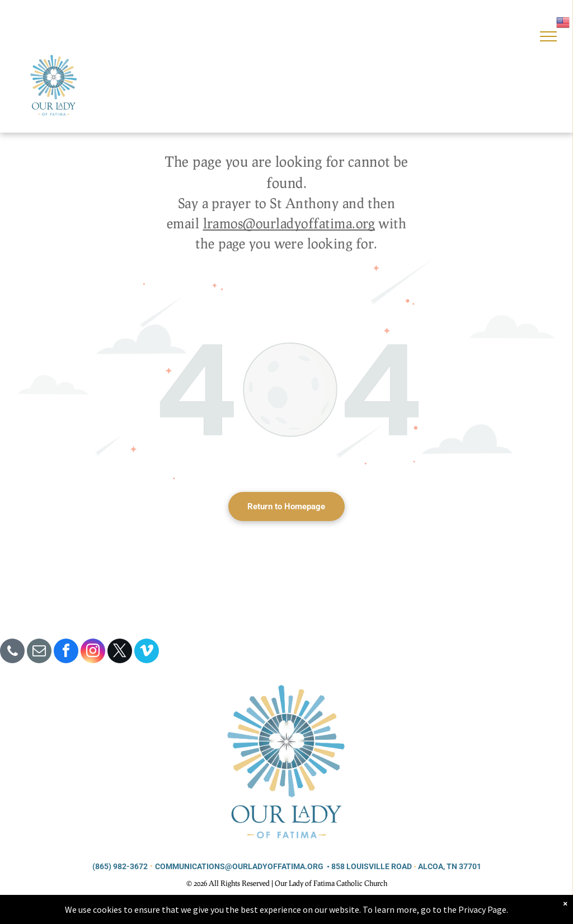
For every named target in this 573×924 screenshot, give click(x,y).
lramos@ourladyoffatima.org (289, 223)
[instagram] (93, 652)
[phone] (12, 652)
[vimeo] (147, 652)
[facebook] (66, 652)
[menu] (548, 36)
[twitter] (120, 652)
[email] (39, 652)
